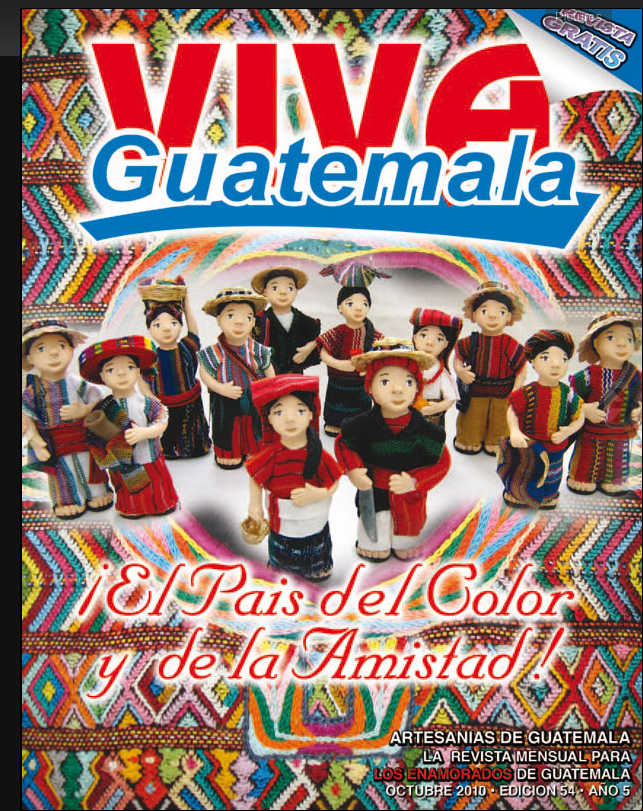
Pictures (578, 16)
